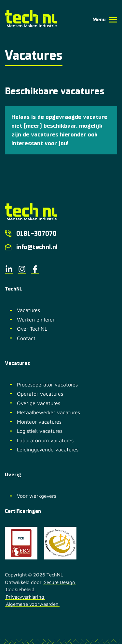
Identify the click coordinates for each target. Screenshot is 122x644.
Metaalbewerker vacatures (48, 412)
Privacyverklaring (25, 597)
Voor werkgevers (37, 496)
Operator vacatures (40, 394)
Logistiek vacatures (40, 431)
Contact (26, 338)
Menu (105, 20)
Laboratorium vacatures (45, 440)
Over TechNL (32, 329)
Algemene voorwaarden (32, 604)
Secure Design (60, 582)
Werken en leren (36, 320)
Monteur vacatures (39, 422)
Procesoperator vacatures (47, 385)
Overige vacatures (39, 403)
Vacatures (28, 310)
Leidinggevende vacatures (48, 449)
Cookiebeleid (20, 589)
